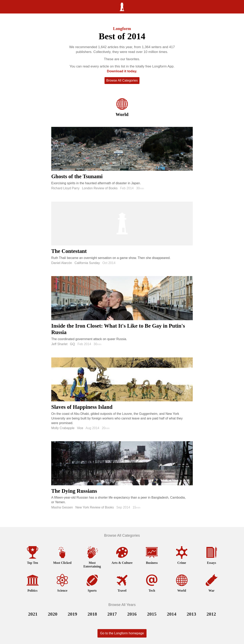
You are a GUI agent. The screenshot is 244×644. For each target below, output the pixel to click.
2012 (211, 614)
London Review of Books (100, 188)
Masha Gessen (62, 507)
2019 (72, 614)
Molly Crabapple (63, 428)
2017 (112, 614)
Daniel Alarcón (62, 263)
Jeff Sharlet (59, 344)
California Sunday (87, 263)
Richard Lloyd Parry (65, 188)
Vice (80, 428)
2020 (53, 614)
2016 (132, 614)
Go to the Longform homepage (122, 633)
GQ (72, 344)
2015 (152, 614)
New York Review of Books (95, 507)
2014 (172, 614)
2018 (92, 614)
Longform (122, 29)
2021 (33, 614)
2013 (191, 614)
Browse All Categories (122, 80)
